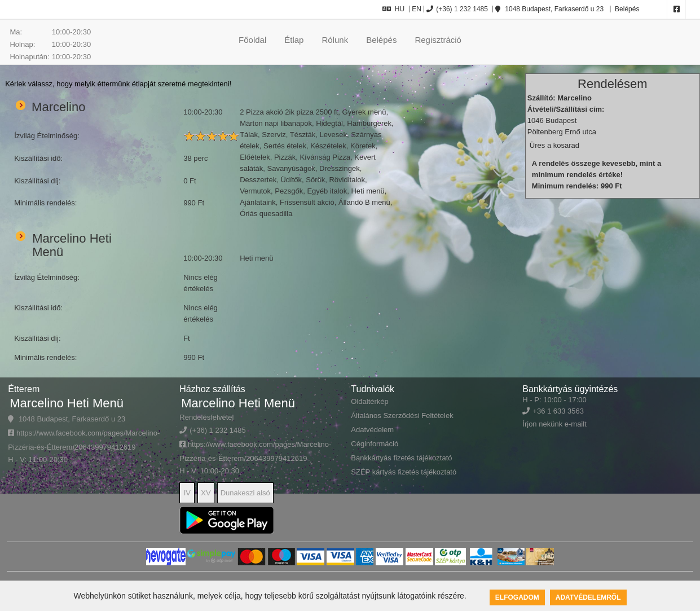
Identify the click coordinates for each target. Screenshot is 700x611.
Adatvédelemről (588, 597)
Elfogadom (517, 597)
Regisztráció (438, 40)
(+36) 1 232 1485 (457, 9)
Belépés (626, 9)
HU (393, 9)
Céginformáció (375, 444)
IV (187, 493)
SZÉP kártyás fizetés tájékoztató (404, 472)
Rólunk (335, 40)
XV (206, 493)
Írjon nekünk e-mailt (554, 424)
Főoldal (252, 40)
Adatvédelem (372, 430)
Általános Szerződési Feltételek (402, 416)
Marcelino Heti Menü (67, 403)
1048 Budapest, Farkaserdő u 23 (549, 9)
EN (417, 9)
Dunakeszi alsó (245, 493)
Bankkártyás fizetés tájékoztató (401, 458)
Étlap (294, 40)
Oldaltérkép (369, 401)
